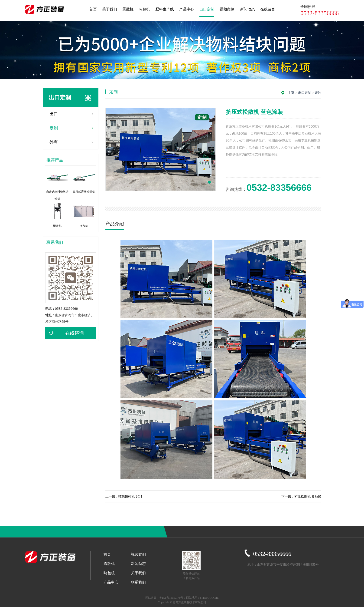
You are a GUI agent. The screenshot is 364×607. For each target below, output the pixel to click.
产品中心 (187, 9)
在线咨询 (65, 333)
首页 (93, 9)
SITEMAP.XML (209, 598)
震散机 (128, 9)
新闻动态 (247, 9)
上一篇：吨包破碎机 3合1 (124, 496)
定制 (54, 128)
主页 (291, 93)
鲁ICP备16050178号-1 (172, 598)
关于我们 (110, 9)
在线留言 (268, 9)
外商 (54, 142)
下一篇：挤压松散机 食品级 (301, 496)
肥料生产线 (165, 9)
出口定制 (207, 9)
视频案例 (227, 9)
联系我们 (138, 582)
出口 (54, 114)
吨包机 (144, 9)
